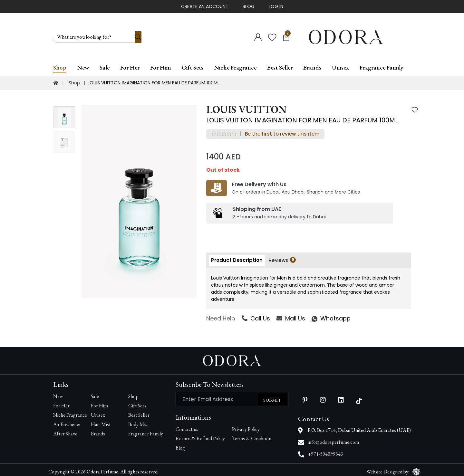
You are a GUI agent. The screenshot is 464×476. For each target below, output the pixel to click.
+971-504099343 (325, 450)
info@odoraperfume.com (333, 438)
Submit (272, 396)
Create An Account (205, 6)
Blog (249, 6)
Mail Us (291, 315)
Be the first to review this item (282, 130)
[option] (139, 198)
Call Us (256, 315)
